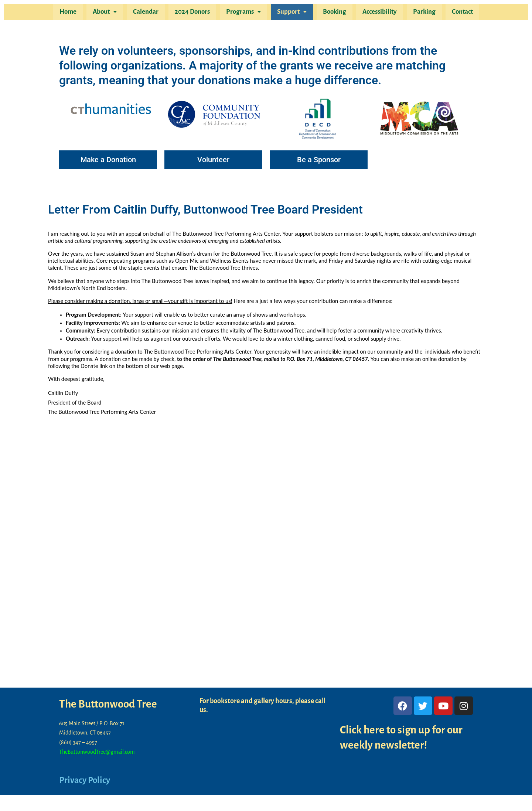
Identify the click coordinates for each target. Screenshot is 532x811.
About (110, 13)
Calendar (149, 13)
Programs (244, 13)
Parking (419, 13)
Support (291, 13)
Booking (332, 13)
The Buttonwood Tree (110, 704)
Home (75, 13)
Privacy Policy (86, 780)
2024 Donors (195, 13)
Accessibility (376, 13)
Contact (456, 13)
